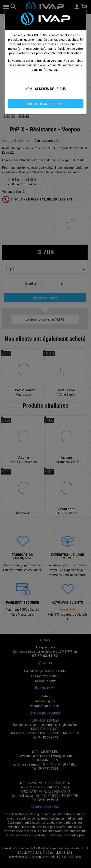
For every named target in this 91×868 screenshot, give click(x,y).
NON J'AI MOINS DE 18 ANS (45, 89)
